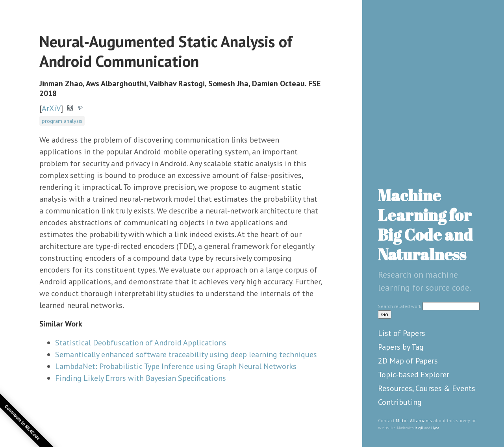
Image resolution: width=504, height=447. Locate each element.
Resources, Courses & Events (427, 388)
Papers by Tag (401, 347)
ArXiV (51, 108)
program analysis (62, 121)
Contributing (400, 402)
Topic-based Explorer (414, 375)
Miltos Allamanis (414, 420)
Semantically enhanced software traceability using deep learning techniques (186, 354)
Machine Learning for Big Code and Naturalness (425, 225)
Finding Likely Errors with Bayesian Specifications (141, 378)
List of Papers (402, 333)
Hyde (435, 428)
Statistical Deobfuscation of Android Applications (141, 343)
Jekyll (419, 428)
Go (385, 314)
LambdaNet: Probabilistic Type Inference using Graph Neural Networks (176, 366)
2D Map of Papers (408, 361)
